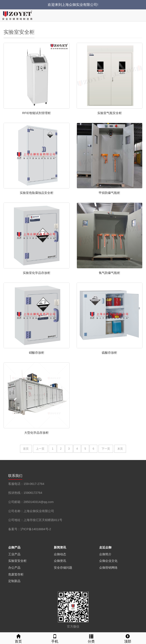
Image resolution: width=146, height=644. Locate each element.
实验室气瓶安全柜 (110, 113)
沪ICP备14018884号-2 (36, 529)
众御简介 (105, 554)
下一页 (106, 449)
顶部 (128, 638)
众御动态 (60, 554)
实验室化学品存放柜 (37, 273)
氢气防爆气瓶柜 (109, 273)
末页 (120, 449)
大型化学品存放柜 (36, 433)
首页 (26, 449)
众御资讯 (60, 561)
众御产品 (14, 547)
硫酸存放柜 (109, 353)
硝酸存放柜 (37, 353)
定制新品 (14, 581)
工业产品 (14, 554)
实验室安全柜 (17, 561)
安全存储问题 (63, 568)
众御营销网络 (108, 568)
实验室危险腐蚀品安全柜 (37, 193)
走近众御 (105, 547)
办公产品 (14, 568)
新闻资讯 (60, 547)
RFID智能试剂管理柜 (37, 113)
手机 (55, 638)
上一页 (40, 449)
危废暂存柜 (16, 574)
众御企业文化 (108, 561)
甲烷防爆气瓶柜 (109, 193)
